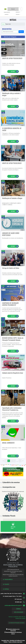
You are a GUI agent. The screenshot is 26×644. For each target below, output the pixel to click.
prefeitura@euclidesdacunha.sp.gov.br (13, 606)
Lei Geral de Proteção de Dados (17, 623)
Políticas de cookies (20, 618)
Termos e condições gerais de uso (17, 617)
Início (3, 24)
